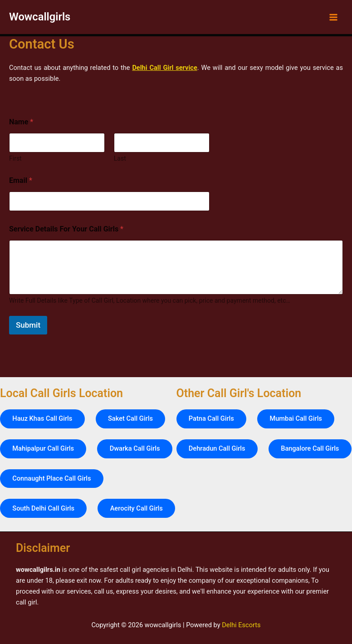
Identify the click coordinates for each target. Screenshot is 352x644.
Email (21, 180)
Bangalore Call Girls (218, 448)
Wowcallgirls (40, 17)
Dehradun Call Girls (218, 418)
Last (120, 158)
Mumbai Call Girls (296, 387)
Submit (28, 325)
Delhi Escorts (241, 625)
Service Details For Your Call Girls (66, 229)
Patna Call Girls (212, 387)
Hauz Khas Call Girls (43, 387)
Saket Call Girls (131, 387)
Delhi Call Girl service (164, 68)
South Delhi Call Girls (44, 478)
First (15, 158)
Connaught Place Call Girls (52, 448)
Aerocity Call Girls (39, 508)
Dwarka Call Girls (136, 418)
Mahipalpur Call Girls (44, 418)
